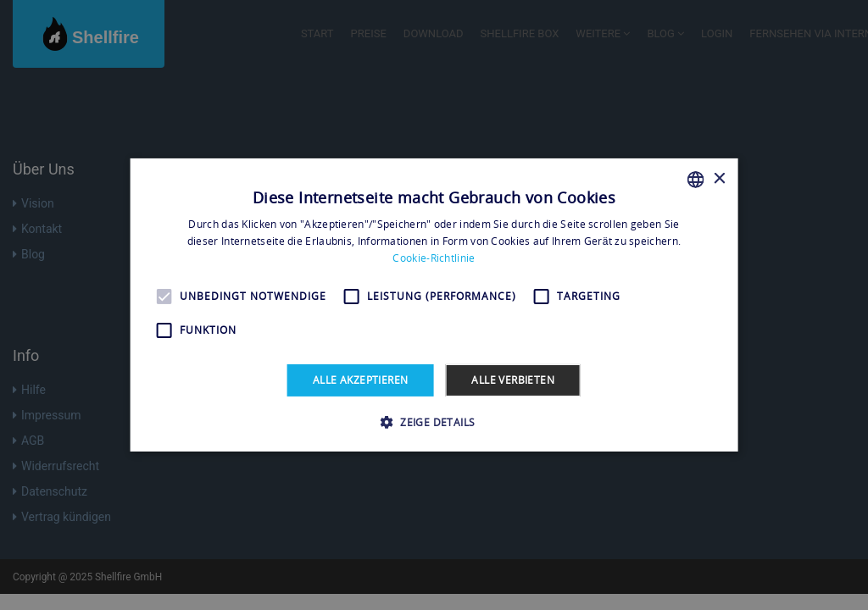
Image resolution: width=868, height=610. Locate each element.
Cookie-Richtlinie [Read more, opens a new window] (434, 258)
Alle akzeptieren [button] (360, 380)
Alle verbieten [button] (513, 380)
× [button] (718, 178)
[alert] (434, 305)
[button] (434, 422)
